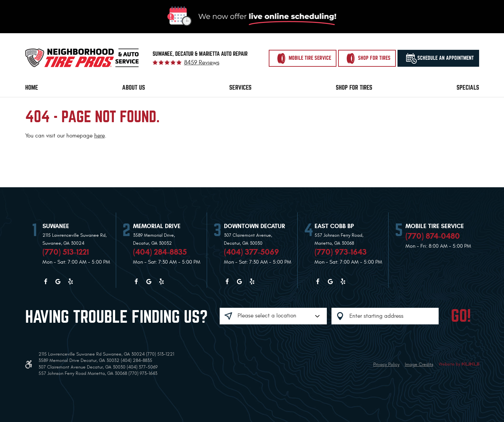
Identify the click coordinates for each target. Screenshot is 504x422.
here (100, 136)
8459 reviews (202, 63)
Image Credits (419, 364)
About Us (134, 87)
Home (32, 87)
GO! (461, 316)
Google (58, 282)
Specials (468, 87)
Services (240, 87)
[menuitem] (32, 88)
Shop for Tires (354, 87)
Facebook (45, 282)
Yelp (71, 282)
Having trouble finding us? (116, 317)
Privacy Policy (386, 364)
